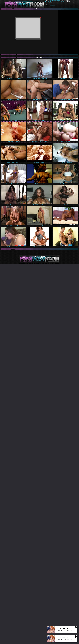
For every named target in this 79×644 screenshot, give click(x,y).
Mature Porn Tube (49, 2)
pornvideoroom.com (23, 263)
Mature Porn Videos (57, 2)
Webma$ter (57, 263)
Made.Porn (63, 2)
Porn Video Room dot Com (55, 1)
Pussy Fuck (53, 5)
